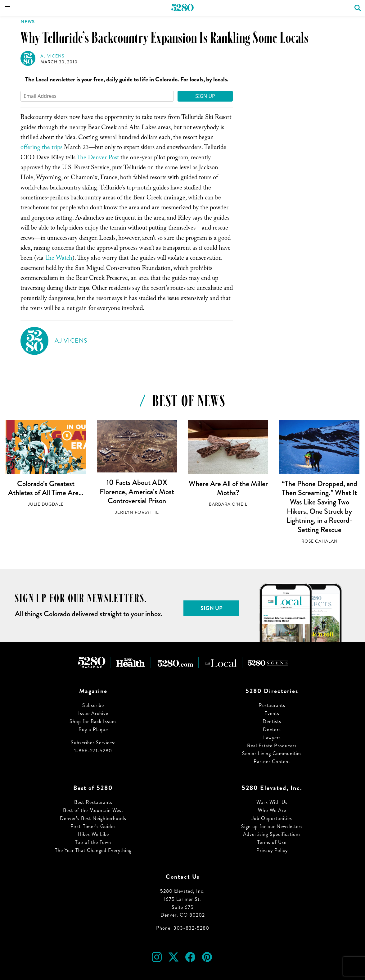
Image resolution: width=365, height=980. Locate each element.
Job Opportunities (272, 818)
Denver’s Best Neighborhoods (93, 818)
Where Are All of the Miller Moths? (228, 488)
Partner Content (272, 761)
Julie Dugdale (46, 504)
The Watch (59, 259)
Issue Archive (93, 713)
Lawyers (272, 738)
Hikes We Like (93, 834)
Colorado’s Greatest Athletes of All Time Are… (46, 488)
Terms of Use (272, 842)
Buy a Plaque (93, 729)
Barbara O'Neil (228, 504)
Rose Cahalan (320, 541)
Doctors (272, 729)
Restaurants (272, 705)
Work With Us (272, 802)
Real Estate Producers (272, 746)
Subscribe (93, 705)
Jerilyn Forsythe (137, 512)
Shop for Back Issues (93, 721)
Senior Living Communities (272, 753)
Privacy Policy (272, 850)
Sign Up (205, 96)
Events (272, 713)
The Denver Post (98, 158)
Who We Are (272, 810)
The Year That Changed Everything (93, 850)
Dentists (272, 721)
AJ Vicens (52, 56)
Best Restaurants (93, 802)
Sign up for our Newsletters (272, 826)
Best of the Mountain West (93, 810)
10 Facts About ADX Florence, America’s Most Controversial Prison (137, 492)
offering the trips (41, 148)
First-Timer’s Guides (93, 826)
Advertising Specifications (272, 834)
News (28, 22)
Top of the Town (93, 842)
